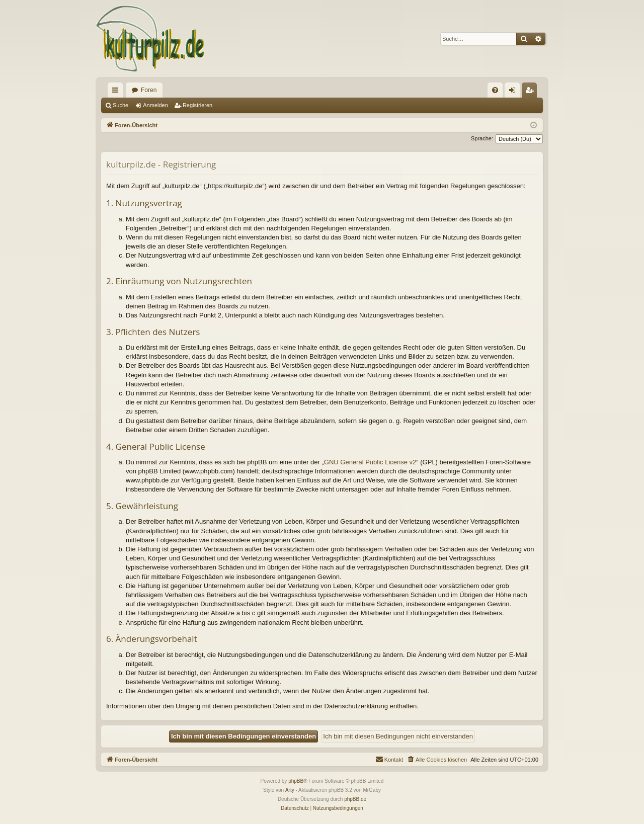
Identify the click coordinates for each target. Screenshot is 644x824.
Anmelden (155, 105)
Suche (120, 105)
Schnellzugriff (117, 92)
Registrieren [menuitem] (532, 92)
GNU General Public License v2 (370, 462)
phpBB (296, 781)
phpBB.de (355, 799)
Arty (290, 790)
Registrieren (197, 105)
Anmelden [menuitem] (514, 92)
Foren (149, 90)
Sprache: (482, 138)
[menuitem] (495, 90)
